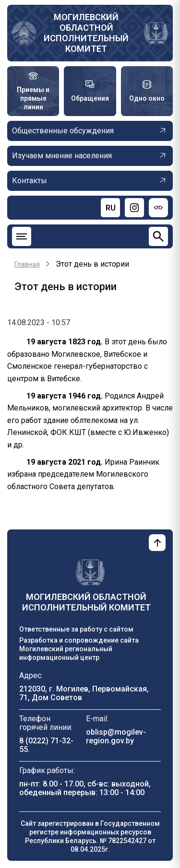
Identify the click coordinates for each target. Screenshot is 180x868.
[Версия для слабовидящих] (158, 208)
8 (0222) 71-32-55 (46, 745)
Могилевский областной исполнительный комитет (86, 33)
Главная (27, 264)
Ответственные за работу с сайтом (76, 629)
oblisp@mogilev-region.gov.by (116, 736)
